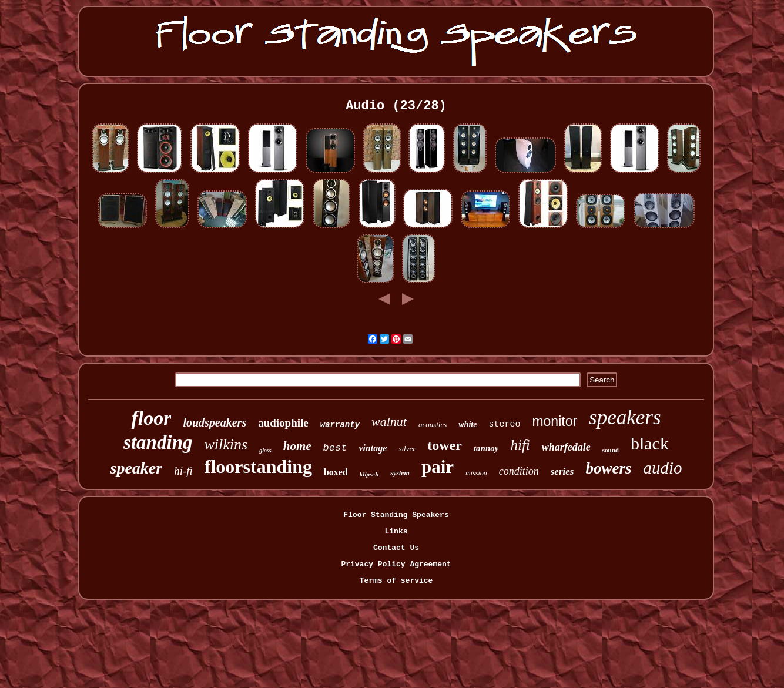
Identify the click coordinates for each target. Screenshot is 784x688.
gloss (265, 450)
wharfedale (566, 447)
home (297, 446)
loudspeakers (215, 422)
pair (438, 467)
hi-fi (183, 471)
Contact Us (396, 548)
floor (151, 418)
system (400, 473)
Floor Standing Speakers (396, 515)
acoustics (433, 424)
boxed (336, 472)
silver (407, 449)
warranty (340, 425)
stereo (504, 424)
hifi (520, 445)
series (562, 471)
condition (519, 471)
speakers (625, 417)
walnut (389, 422)
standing (158, 442)
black (650, 443)
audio (662, 468)
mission (476, 473)
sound (611, 450)
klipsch (369, 474)
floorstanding (258, 467)
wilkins (226, 444)
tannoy (486, 448)
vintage (373, 448)
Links (396, 531)
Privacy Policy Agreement (396, 564)
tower (445, 445)
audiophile (283, 423)
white (468, 424)
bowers (608, 468)
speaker (136, 468)
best (335, 448)
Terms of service (396, 581)
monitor (555, 421)
